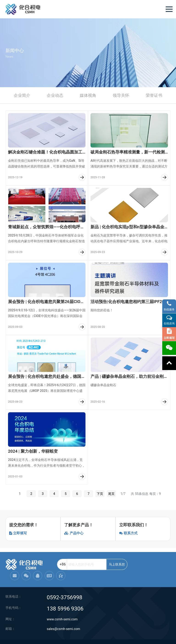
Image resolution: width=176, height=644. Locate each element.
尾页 (111, 494)
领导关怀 (121, 95)
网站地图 (80, 637)
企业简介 (22, 95)
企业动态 (55, 95)
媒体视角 (88, 95)
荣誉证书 (154, 95)
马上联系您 (106, 564)
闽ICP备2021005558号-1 (155, 637)
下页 (100, 494)
